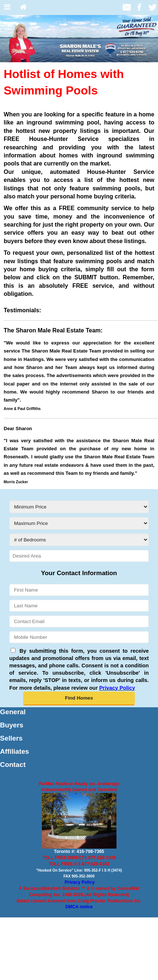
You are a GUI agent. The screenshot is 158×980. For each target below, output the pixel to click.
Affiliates (15, 751)
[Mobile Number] (79, 637)
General (13, 712)
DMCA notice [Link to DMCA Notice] (79, 907)
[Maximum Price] (79, 523)
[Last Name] (79, 606)
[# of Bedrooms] (79, 540)
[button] (79, 698)
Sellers (11, 738)
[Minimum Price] (79, 507)
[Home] (23, 8)
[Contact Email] (79, 621)
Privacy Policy (80, 882)
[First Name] (79, 590)
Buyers (12, 725)
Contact (13, 765)
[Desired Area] (79, 556)
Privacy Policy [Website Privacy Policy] (117, 688)
